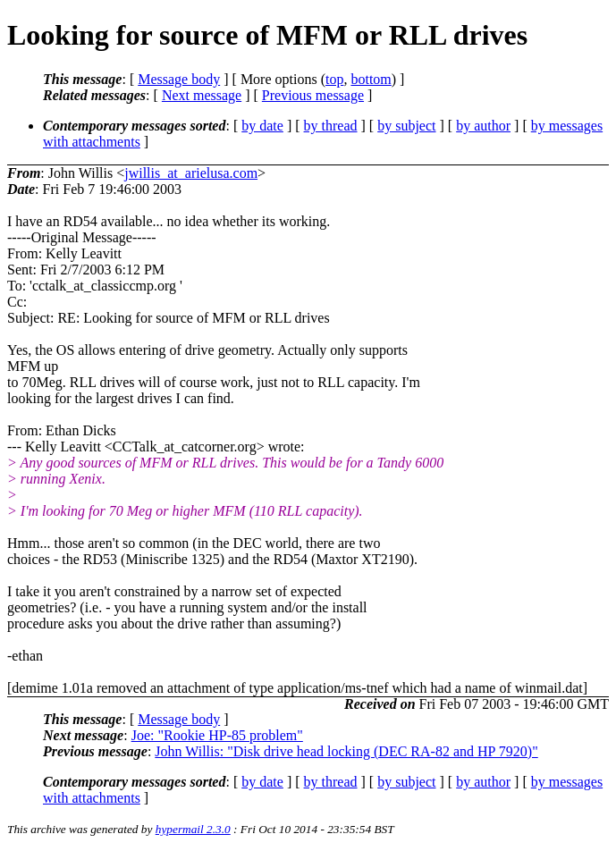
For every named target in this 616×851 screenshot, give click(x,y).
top (334, 79)
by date (262, 126)
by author (483, 126)
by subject (406, 126)
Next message (202, 95)
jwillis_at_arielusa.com (191, 173)
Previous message (313, 95)
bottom (371, 79)
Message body (179, 79)
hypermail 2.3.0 (193, 829)
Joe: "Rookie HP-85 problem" (217, 735)
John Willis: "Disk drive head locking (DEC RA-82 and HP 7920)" (346, 751)
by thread (331, 126)
